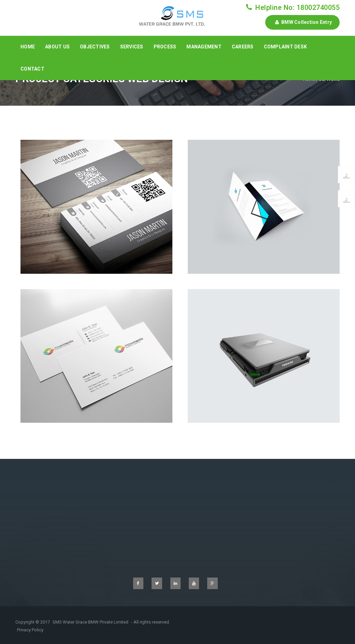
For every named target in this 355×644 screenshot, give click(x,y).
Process (165, 47)
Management (204, 47)
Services (132, 47)
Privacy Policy (30, 630)
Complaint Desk (286, 47)
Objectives (95, 47)
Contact (32, 69)
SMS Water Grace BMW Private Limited (90, 622)
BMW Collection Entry (302, 22)
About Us (57, 47)
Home (28, 47)
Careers (243, 47)
